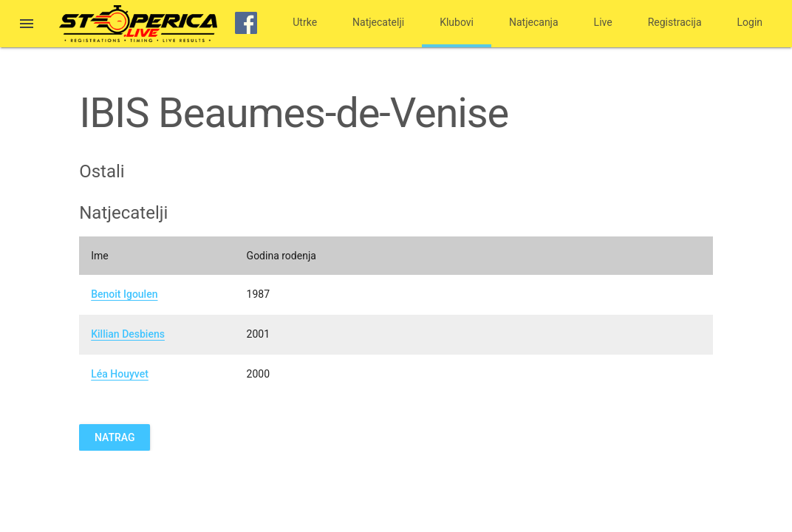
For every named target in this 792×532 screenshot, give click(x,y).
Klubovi (457, 22)
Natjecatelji (378, 22)
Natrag (115, 437)
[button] (27, 25)
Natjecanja (534, 22)
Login (750, 22)
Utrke (305, 22)
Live (603, 22)
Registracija (675, 22)
